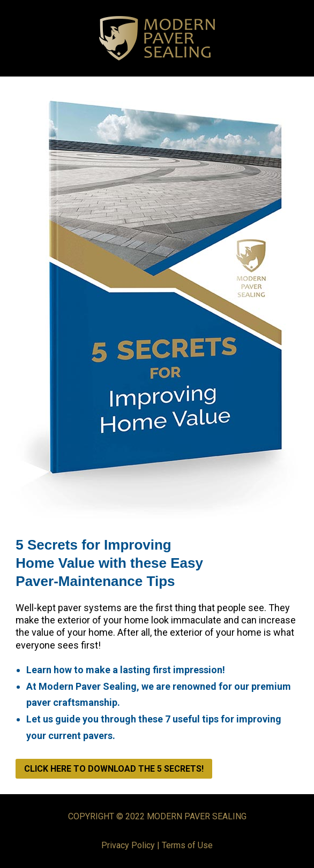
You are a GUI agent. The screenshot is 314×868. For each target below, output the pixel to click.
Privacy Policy (128, 845)
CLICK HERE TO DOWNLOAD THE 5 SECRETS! (114, 769)
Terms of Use (187, 845)
